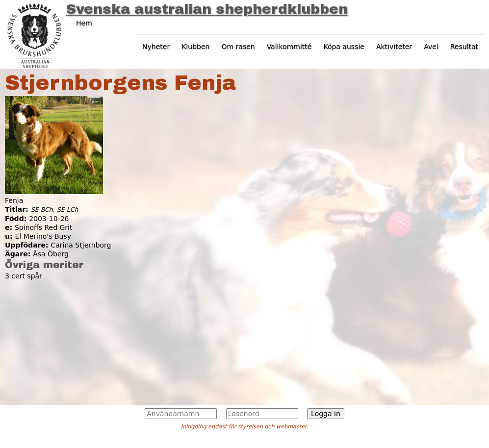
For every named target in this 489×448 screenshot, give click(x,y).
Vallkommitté (289, 47)
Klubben (195, 47)
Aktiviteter (394, 47)
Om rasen (238, 47)
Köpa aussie (344, 47)
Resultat (464, 47)
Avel (431, 47)
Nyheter (156, 47)
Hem (84, 23)
